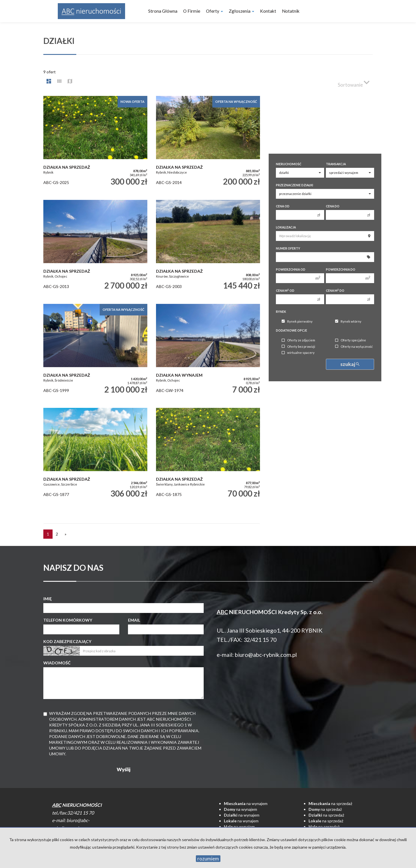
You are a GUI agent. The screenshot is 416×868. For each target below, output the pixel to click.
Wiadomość (57, 663)
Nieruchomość (289, 164)
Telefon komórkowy (68, 620)
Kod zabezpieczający (67, 641)
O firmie (192, 11)
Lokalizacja (286, 227)
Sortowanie (354, 82)
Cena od (283, 206)
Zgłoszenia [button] (242, 11)
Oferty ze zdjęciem (298, 340)
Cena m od (285, 290)
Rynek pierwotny (297, 321)
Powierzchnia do (341, 269)
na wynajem (246, 803)
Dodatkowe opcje (291, 330)
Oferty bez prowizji (298, 346)
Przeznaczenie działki (295, 185)
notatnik (291, 11)
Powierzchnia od (291, 269)
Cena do (333, 206)
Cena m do (335, 290)
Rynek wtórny (348, 321)
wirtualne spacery (298, 353)
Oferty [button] (214, 11)
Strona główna (163, 11)
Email (134, 620)
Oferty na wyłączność (354, 346)
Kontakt (268, 11)
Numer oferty (288, 248)
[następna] (66, 534)
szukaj (350, 364)
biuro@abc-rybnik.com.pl (266, 655)
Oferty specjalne (351, 340)
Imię (48, 599)
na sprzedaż (330, 803)
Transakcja (336, 164)
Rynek (281, 312)
